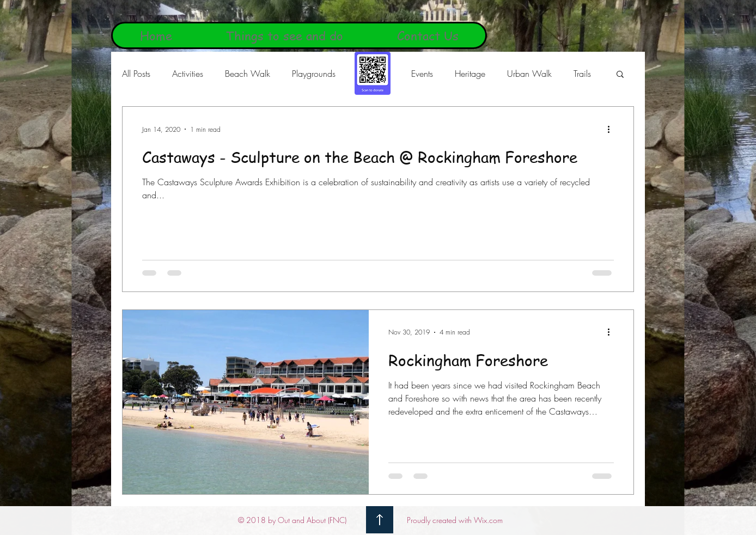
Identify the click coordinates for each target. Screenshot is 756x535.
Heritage (470, 74)
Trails (582, 74)
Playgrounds (314, 74)
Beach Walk (248, 74)
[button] (620, 75)
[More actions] (612, 129)
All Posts (136, 74)
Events (422, 74)
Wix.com (488, 520)
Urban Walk (529, 74)
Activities (188, 74)
